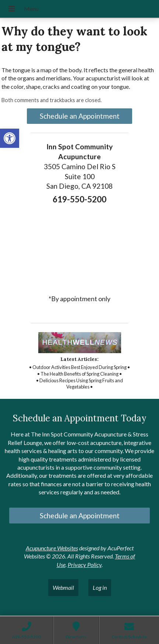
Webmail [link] (63, 587)
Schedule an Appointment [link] (80, 116)
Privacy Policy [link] (85, 565)
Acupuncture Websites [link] (52, 548)
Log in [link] (100, 587)
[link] (10, 138)
